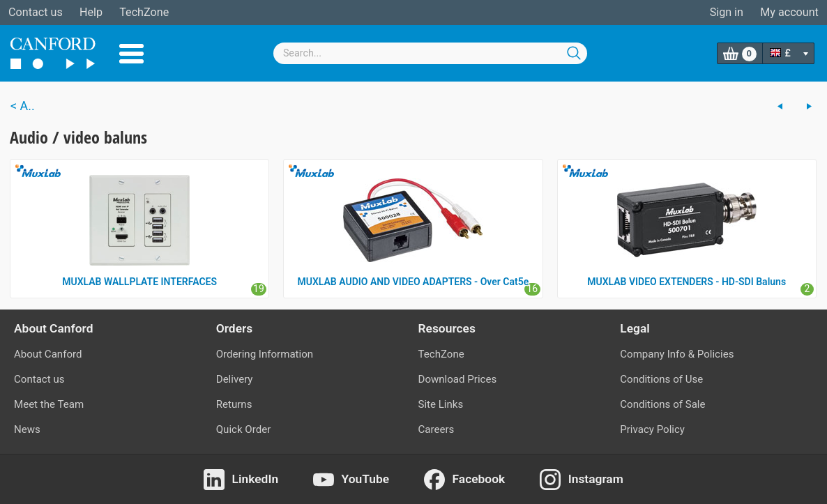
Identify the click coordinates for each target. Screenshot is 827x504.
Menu (131, 54)
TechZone (144, 12)
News (27, 429)
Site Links (441, 404)
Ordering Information (265, 354)
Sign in (727, 12)
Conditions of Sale (662, 404)
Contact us (36, 12)
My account (789, 12)
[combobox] (430, 53)
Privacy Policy (652, 429)
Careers (437, 429)
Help (91, 12)
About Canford (48, 354)
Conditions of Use (661, 379)
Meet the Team (49, 404)
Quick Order (244, 429)
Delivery (235, 379)
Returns (234, 404)
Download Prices (458, 379)
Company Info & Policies (677, 354)
